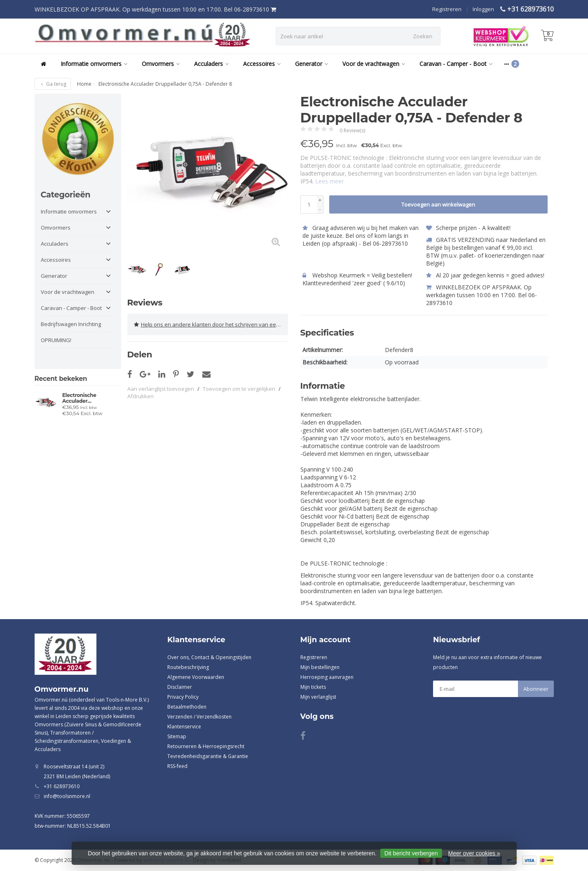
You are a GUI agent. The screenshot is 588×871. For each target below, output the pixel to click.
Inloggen (483, 9)
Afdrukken (141, 396)
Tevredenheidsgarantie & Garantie (208, 756)
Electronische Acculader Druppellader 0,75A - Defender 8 (88, 398)
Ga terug (53, 84)
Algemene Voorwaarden (196, 677)
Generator (312, 64)
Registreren (447, 9)
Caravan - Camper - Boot (456, 64)
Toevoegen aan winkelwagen (438, 204)
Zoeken (423, 36)
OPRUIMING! (56, 340)
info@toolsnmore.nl (67, 796)
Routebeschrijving (188, 667)
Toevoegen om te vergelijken (239, 389)
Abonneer (536, 689)
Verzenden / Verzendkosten (199, 717)
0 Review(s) (352, 130)
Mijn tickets (313, 687)
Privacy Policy (183, 697)
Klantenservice (184, 727)
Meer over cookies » (474, 853)
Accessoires (262, 64)
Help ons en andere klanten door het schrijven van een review (211, 324)
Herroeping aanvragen (327, 677)
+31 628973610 (531, 9)
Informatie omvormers (94, 64)
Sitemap (177, 736)
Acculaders (211, 64)
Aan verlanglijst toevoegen (161, 389)
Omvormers (161, 64)
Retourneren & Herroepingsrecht (206, 746)
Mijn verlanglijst (318, 697)
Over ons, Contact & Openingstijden (209, 657)
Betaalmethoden (187, 707)
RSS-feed (177, 766)
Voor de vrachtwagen (374, 64)
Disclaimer (180, 687)
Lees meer (329, 181)
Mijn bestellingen (320, 667)
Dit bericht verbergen (411, 853)
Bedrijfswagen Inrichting (71, 324)
